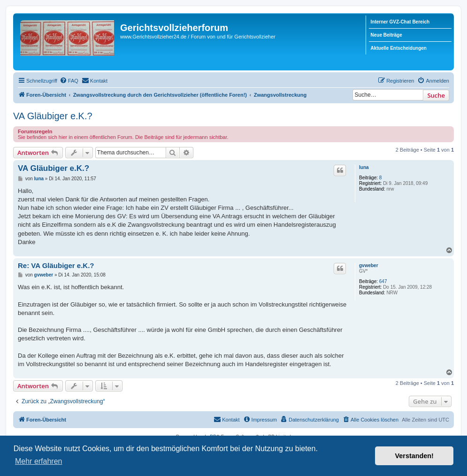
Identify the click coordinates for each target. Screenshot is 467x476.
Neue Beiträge (387, 35)
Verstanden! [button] (414, 456)
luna (364, 167)
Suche (436, 95)
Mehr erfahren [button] (39, 461)
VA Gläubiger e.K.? (53, 116)
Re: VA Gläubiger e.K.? (56, 265)
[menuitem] (69, 81)
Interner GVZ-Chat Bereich (400, 22)
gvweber (369, 265)
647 (383, 281)
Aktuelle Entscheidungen (399, 48)
